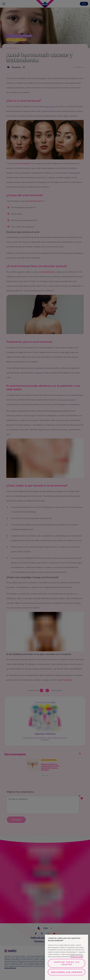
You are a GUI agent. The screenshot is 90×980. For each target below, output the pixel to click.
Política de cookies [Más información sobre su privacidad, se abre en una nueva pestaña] (77, 957)
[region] (67, 957)
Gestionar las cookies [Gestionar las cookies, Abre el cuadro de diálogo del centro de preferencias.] (67, 972)
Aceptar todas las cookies (67, 963)
